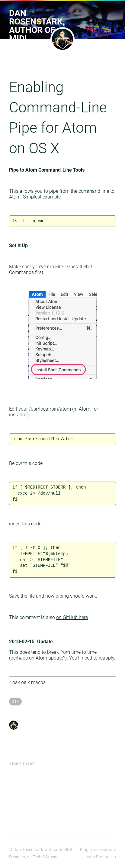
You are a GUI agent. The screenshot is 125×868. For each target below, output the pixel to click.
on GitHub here (72, 617)
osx (15, 701)
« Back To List (22, 763)
